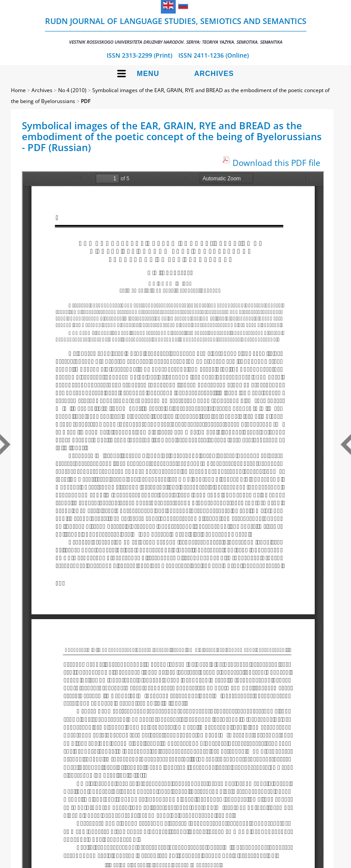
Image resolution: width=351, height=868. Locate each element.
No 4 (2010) (72, 90)
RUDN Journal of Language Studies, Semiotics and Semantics (176, 30)
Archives (214, 74)
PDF (86, 101)
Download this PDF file (276, 163)
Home (18, 90)
